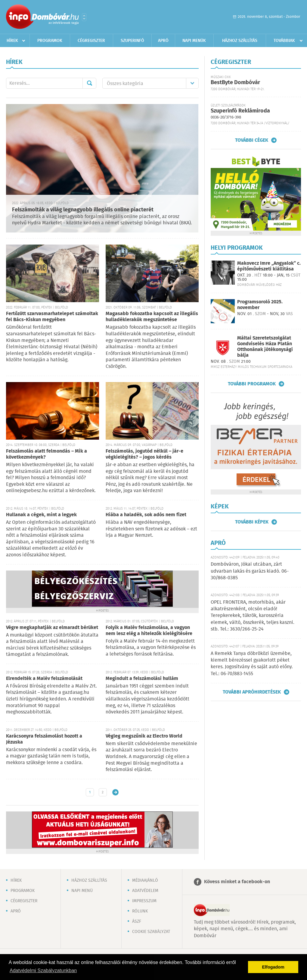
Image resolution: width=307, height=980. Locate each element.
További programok (252, 384)
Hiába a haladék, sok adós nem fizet (146, 515)
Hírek (12, 41)
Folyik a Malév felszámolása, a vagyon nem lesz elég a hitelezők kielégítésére (149, 631)
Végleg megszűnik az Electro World (144, 736)
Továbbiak (284, 41)
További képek (252, 522)
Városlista (84, 17)
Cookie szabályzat (151, 932)
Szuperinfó (132, 41)
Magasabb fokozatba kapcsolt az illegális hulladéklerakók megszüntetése (152, 317)
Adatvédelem (145, 891)
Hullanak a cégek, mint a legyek (41, 515)
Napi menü (82, 891)
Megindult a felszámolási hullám (142, 679)
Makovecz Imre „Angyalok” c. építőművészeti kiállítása (269, 266)
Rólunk (140, 911)
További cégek (252, 140)
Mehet (89, 83)
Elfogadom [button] (273, 967)
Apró (163, 41)
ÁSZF (137, 922)
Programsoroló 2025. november (260, 305)
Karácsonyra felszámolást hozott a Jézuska (44, 739)
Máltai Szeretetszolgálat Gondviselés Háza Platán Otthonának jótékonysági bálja (265, 347)
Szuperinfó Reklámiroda (240, 111)
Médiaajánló (145, 880)
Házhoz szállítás (240, 41)
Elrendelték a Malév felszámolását (44, 679)
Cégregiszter (91, 41)
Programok (50, 41)
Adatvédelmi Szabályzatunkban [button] (43, 971)
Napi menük (194, 41)
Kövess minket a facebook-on (237, 882)
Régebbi (115, 792)
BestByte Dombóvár (235, 83)
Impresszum (144, 901)
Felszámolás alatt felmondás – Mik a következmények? (47, 454)
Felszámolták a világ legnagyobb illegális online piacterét (83, 210)
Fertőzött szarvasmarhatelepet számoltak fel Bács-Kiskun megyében (52, 317)
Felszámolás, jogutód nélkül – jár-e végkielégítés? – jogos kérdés (144, 454)
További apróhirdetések (252, 692)
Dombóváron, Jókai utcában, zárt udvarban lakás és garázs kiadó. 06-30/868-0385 (250, 571)
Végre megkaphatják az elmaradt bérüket (52, 628)
